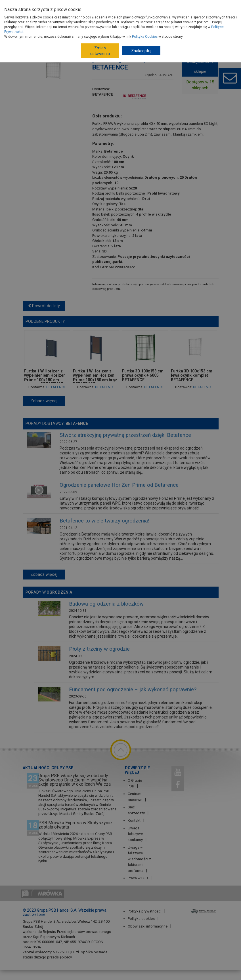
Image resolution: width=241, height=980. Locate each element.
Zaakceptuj (141, 51)
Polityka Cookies (145, 37)
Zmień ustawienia (100, 51)
